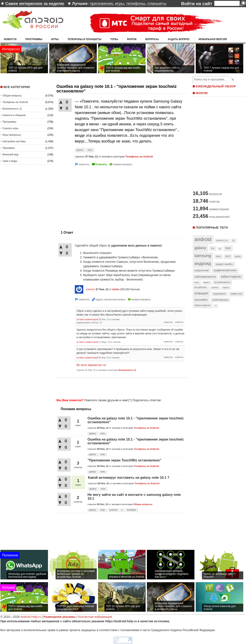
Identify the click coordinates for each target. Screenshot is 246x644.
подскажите (219, 294)
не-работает (201, 287)
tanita (116, 289)
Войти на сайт (197, 3)
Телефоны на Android (15, 102)
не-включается (222, 282)
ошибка (215, 287)
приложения (101, 3)
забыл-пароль (231, 277)
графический (202, 270)
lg (220, 248)
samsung (203, 256)
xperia (238, 256)
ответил (90, 289)
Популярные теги (212, 227)
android (113, 510)
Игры (55, 39)
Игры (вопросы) (12, 135)
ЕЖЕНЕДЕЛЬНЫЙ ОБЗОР (216, 86)
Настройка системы (14, 141)
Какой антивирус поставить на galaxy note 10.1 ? (129, 478)
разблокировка (220, 300)
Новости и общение (14, 115)
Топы (114, 39)
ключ (197, 282)
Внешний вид (10, 155)
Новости (10, 39)
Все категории (17, 87)
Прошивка (9, 148)
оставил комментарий (87, 319)
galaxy (80, 150)
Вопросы (152, 39)
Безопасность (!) (12, 109)
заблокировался (205, 277)
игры (119, 3)
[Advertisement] (92, 197)
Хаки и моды (10, 161)
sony (218, 256)
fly (234, 240)
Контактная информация (95, 617)
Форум (132, 39)
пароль (226, 287)
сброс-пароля (202, 305)
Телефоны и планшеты (84, 39)
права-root (236, 294)
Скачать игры (10, 128)
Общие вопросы (12, 96)
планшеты (157, 3)
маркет (207, 282)
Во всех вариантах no (91, 365)
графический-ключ (225, 270)
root (228, 248)
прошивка (201, 300)
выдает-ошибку (224, 264)
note (90, 150)
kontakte (131, 510)
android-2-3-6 (222, 240)
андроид (203, 263)
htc (213, 248)
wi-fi (228, 256)
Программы (34, 39)
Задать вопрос (179, 39)
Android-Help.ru (31, 617)
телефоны (135, 3)
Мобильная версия (213, 39)
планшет (201, 293)
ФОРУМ (202, 93)
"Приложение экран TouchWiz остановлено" (124, 460)
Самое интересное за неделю (35, 3)
